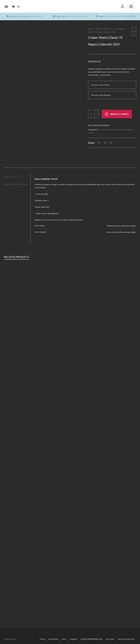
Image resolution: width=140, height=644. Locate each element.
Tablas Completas (103, 29)
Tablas (108, 130)
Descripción (10, 177)
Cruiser (101, 130)
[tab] (17, 177)
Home (90, 29)
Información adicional (16, 184)
